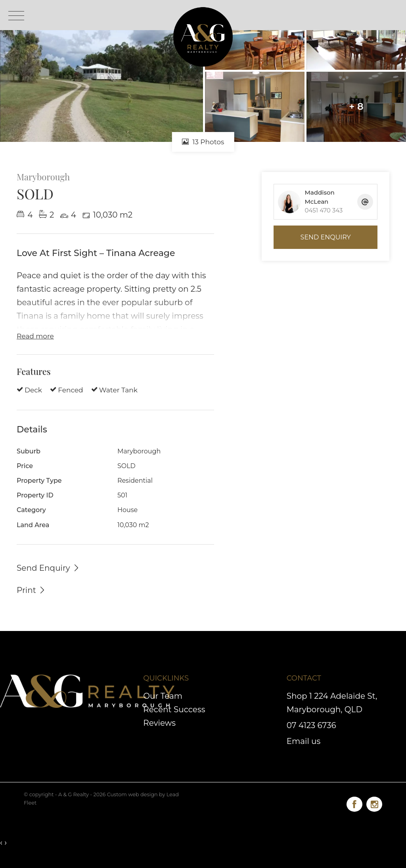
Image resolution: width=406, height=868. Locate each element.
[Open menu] (16, 16)
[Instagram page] (374, 803)
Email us (304, 741)
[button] (31, 590)
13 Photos (203, 142)
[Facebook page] (356, 803)
